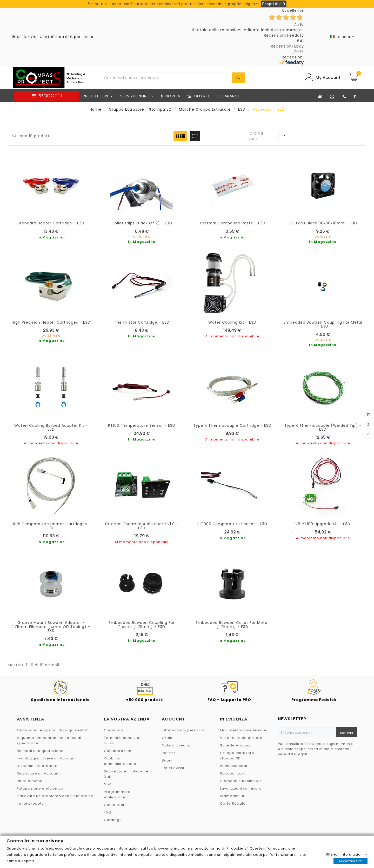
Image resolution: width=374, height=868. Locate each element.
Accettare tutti (350, 861)
